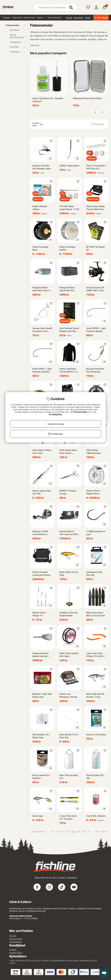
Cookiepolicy (55, 414)
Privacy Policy (80, 412)
